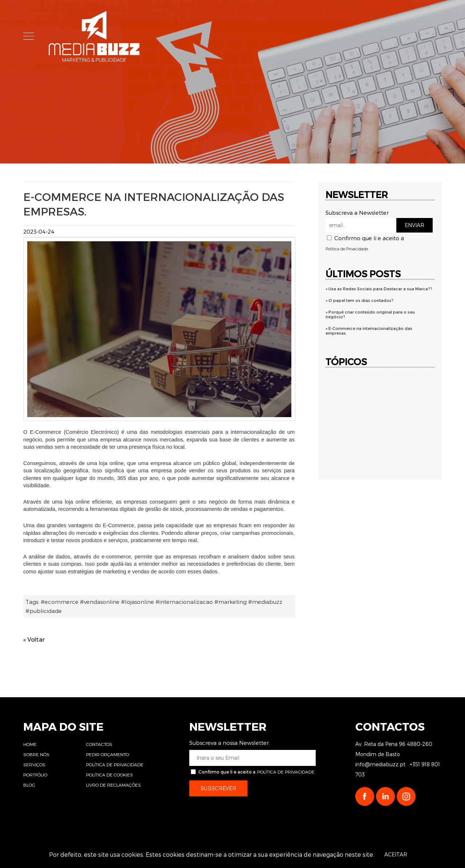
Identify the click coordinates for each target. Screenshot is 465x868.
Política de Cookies (110, 775)
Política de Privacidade (347, 249)
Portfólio (35, 775)
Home (198, 37)
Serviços (299, 37)
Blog (29, 785)
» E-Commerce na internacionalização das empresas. (369, 331)
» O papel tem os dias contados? (359, 300)
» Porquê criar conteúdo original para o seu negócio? (370, 314)
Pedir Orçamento (108, 754)
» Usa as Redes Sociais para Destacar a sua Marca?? (379, 289)
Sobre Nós (246, 37)
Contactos (99, 744)
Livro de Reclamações (114, 785)
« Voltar (34, 639)
